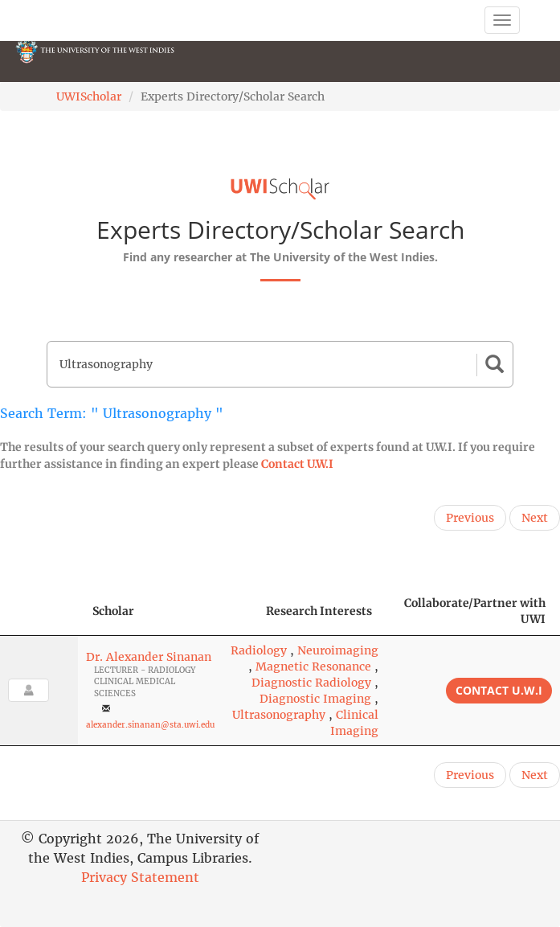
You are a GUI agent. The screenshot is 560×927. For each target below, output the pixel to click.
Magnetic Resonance (313, 667)
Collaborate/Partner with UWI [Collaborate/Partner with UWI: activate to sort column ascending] (475, 611)
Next (535, 518)
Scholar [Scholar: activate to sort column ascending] (113, 611)
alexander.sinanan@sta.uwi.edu (150, 725)
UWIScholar (89, 96)
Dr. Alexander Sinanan (149, 657)
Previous (470, 518)
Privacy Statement (140, 877)
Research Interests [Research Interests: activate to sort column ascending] (319, 611)
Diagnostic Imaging (315, 699)
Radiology (259, 650)
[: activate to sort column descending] (39, 611)
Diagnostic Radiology (311, 683)
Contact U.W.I (297, 464)
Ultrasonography (279, 715)
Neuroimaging (338, 650)
